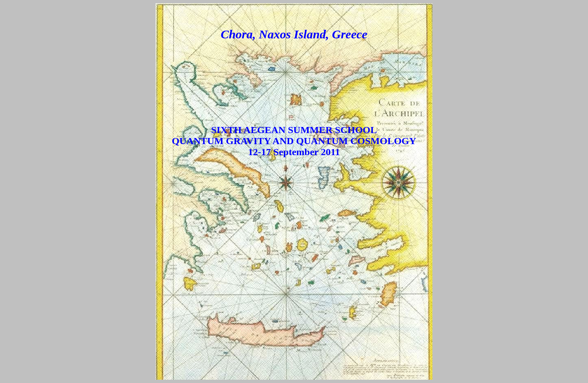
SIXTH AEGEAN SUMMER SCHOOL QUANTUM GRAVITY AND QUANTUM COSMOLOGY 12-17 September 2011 (294, 141)
